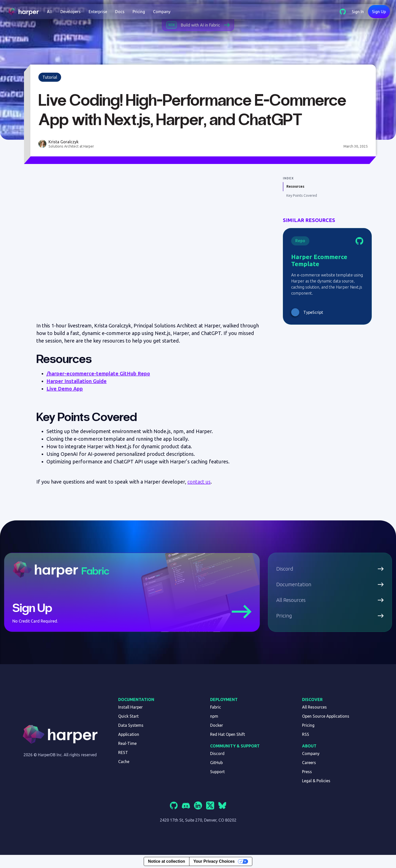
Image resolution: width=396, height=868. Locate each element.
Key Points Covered (302, 195)
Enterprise (98, 12)
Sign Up (379, 12)
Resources (295, 186)
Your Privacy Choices (214, 861)
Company (162, 12)
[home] (26, 12)
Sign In (358, 12)
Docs (120, 12)
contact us (199, 482)
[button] (50, 12)
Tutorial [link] (50, 77)
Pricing (139, 12)
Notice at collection (167, 861)
